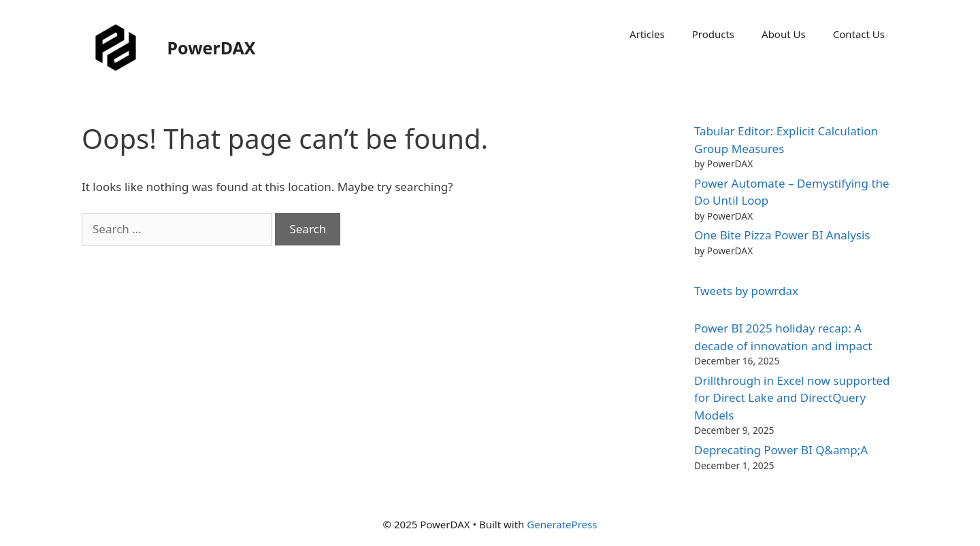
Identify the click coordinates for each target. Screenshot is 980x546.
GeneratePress (562, 524)
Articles (647, 34)
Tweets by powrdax (746, 291)
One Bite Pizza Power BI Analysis (782, 235)
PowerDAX (212, 48)
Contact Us (859, 34)
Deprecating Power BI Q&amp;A (781, 450)
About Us (784, 34)
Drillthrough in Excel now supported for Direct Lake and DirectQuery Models (792, 398)
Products (713, 34)
